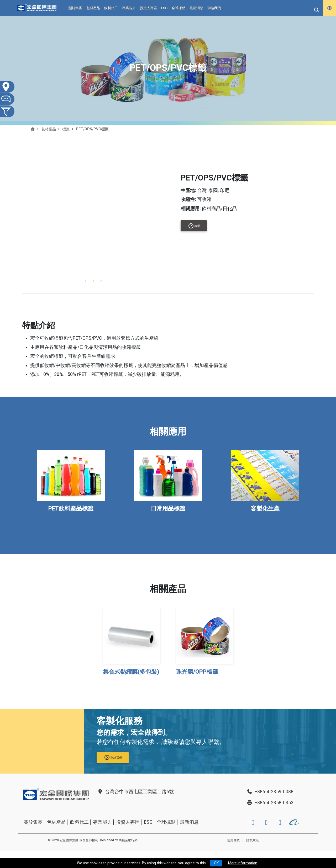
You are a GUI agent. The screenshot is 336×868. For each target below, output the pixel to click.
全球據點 (178, 8)
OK (216, 863)
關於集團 (75, 8)
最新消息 (196, 8)
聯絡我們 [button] (113, 757)
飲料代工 (111, 8)
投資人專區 (148, 8)
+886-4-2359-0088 (270, 792)
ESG (164, 8)
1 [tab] (85, 281)
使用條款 (233, 840)
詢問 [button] (194, 226)
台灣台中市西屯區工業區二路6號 (135, 792)
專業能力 (129, 8)
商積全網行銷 (128, 840)
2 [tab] (93, 281)
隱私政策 (253, 840)
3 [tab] (101, 281)
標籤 (66, 129)
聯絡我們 (214, 8)
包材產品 (93, 8)
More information (243, 863)
